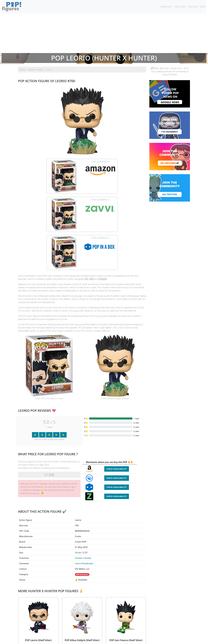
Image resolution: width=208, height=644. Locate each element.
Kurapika (103, 224)
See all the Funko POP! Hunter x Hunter (82, 613)
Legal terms (123, 640)
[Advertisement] (104, 33)
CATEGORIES (180, 7)
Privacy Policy (137, 640)
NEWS (202, 7)
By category (129, 635)
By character (115, 635)
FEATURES (193, 7)
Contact (112, 640)
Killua (92, 224)
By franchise (102, 635)
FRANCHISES (166, 7)
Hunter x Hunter (83, 503)
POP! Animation (82, 519)
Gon (86, 224)
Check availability (117, 414)
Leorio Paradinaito (84, 508)
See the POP (38, 601)
